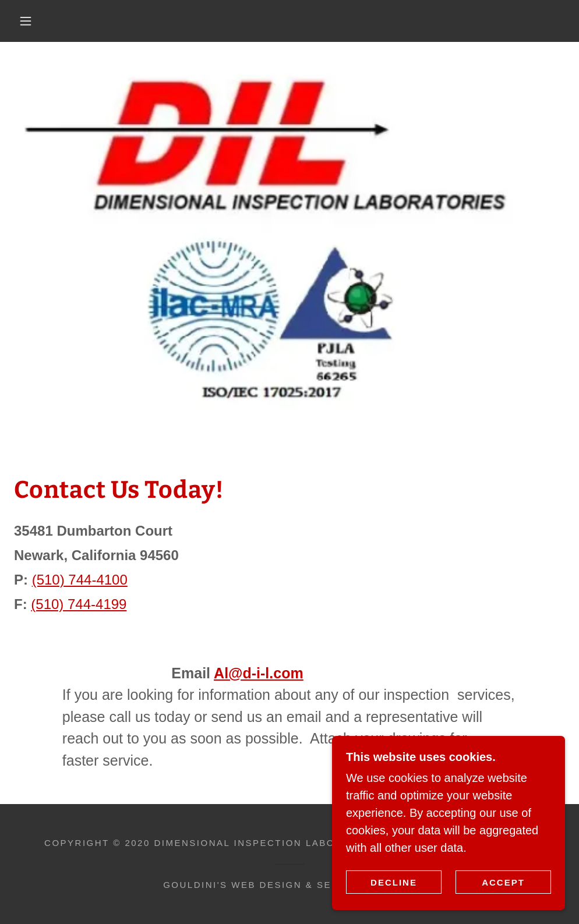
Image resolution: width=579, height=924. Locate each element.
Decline (394, 882)
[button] (28, 21)
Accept (503, 882)
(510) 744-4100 (80, 580)
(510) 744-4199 (79, 604)
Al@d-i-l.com (259, 673)
